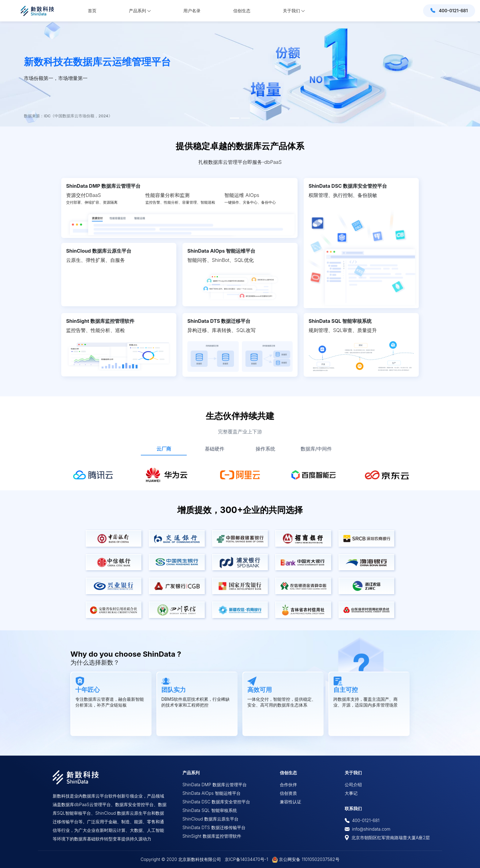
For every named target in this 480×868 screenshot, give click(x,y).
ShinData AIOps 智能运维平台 (221, 251)
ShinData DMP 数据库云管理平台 (103, 186)
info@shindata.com (371, 829)
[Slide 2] (246, 118)
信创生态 (242, 11)
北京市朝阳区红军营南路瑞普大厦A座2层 (387, 838)
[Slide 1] (234, 118)
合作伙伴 (288, 785)
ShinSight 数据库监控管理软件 (100, 321)
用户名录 (192, 11)
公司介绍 (353, 785)
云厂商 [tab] (164, 449)
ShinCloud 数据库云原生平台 (99, 251)
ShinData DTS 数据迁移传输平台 (214, 827)
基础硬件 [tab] (215, 449)
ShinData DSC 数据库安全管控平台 (348, 186)
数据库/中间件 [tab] (316, 449)
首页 (92, 11)
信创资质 (288, 793)
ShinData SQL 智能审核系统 (340, 321)
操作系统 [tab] (265, 449)
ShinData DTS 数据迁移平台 (219, 321)
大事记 (351, 793)
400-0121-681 (362, 820)
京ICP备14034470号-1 (246, 859)
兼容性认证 (291, 802)
